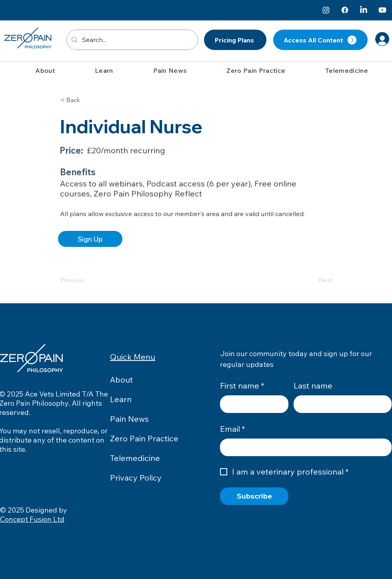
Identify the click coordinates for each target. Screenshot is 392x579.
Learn (121, 399)
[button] (45, 70)
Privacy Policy (136, 478)
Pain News (129, 419)
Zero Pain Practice (144, 438)
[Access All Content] (320, 40)
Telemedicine (135, 458)
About (121, 380)
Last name (313, 386)
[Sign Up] (90, 239)
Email (233, 429)
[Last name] (340, 404)
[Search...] (131, 40)
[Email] (303, 447)
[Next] (312, 280)
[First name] (252, 404)
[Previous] (87, 280)
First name (242, 386)
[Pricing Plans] (235, 40)
